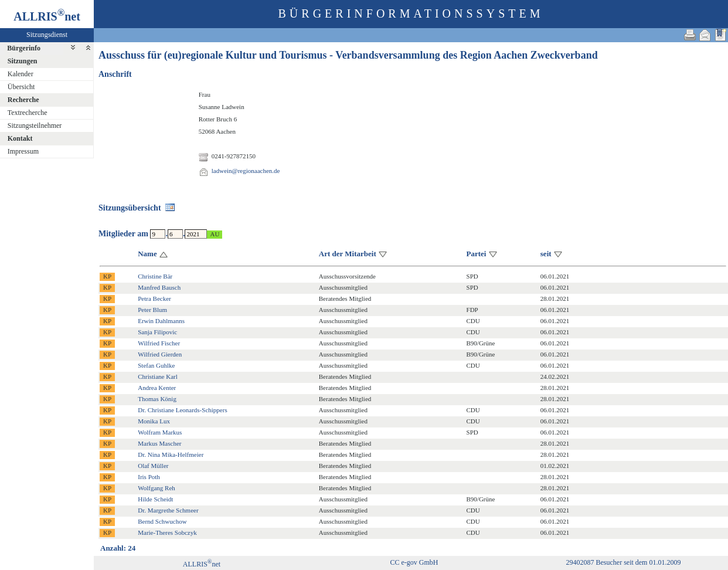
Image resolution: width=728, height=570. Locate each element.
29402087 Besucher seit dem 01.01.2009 (623, 562)
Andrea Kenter (157, 388)
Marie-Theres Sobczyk (167, 532)
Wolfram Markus (160, 432)
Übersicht (21, 87)
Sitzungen (23, 61)
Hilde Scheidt (155, 499)
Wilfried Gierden (160, 354)
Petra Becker (154, 298)
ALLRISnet (202, 564)
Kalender (21, 74)
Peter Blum (152, 310)
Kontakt (20, 138)
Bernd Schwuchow (162, 521)
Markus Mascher (159, 443)
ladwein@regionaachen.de (246, 171)
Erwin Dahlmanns (161, 321)
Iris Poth (149, 477)
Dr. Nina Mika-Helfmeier (171, 454)
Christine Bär (155, 276)
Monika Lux (154, 421)
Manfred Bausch (159, 287)
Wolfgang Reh (157, 488)
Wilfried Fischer (159, 343)
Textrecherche (28, 113)
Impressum (23, 151)
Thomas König (157, 399)
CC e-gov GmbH (414, 562)
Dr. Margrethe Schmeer (168, 510)
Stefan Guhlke (156, 365)
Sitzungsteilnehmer (35, 125)
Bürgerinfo (24, 48)
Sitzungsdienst (47, 35)
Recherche (23, 100)
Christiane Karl (158, 376)
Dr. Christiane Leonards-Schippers (182, 410)
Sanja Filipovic (157, 332)
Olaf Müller (153, 466)
